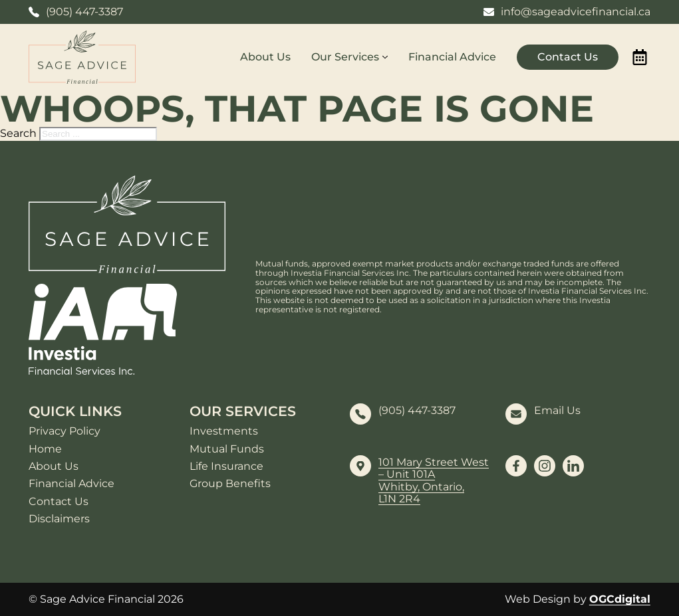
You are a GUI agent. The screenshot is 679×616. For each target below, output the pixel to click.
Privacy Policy (65, 431)
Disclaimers (59, 519)
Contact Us (568, 57)
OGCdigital (620, 599)
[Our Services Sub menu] (385, 57)
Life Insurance (226, 466)
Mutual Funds (227, 449)
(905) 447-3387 (417, 411)
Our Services (345, 57)
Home (45, 449)
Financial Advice (452, 57)
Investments (224, 431)
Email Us (557, 411)
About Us (265, 57)
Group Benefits (230, 484)
